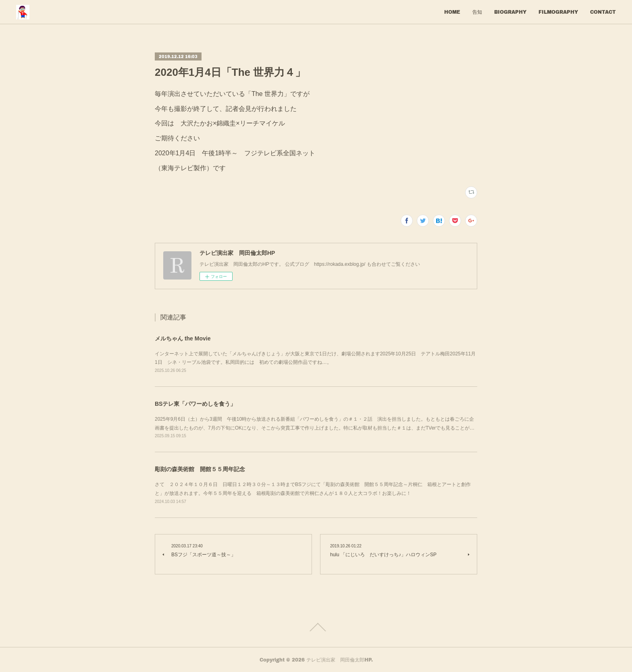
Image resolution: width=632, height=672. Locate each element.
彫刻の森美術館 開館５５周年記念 (200, 469)
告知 (477, 12)
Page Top (316, 627)
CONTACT (603, 12)
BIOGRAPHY (510, 12)
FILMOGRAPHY (558, 12)
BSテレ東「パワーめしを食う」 (195, 404)
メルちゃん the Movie (183, 338)
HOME (452, 12)
